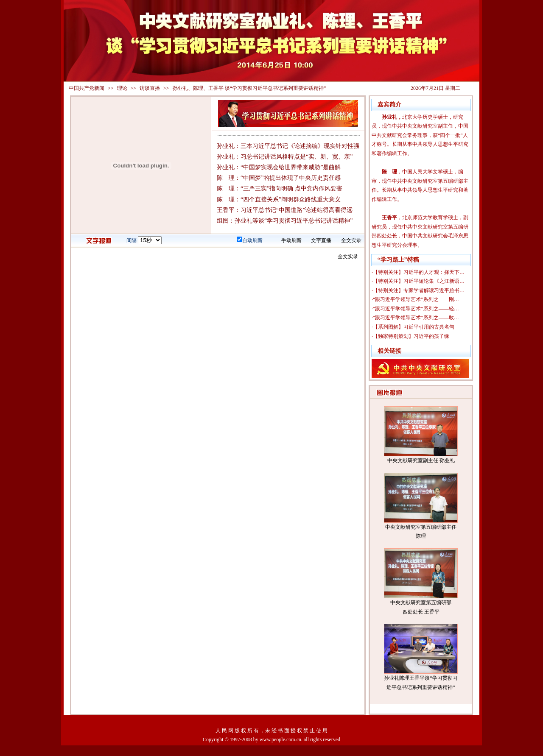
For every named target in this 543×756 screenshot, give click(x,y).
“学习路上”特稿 (398, 260)
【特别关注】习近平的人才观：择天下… (419, 272)
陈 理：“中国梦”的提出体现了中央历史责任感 (279, 178)
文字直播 (321, 240)
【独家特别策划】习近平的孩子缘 (411, 336)
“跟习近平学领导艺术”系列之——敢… (416, 318)
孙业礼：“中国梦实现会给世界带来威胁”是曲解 (279, 167)
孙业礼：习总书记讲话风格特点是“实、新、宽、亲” (285, 157)
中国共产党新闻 (87, 88)
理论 (122, 88)
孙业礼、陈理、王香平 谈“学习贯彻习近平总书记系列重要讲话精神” (249, 88)
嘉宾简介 (389, 105)
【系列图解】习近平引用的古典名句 (414, 327)
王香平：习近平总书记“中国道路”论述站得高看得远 (285, 210)
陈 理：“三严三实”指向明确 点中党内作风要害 (280, 188)
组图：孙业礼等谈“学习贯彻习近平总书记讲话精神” (285, 221)
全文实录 (351, 240)
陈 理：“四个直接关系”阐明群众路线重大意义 (279, 199)
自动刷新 (252, 240)
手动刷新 (291, 240)
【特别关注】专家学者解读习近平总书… (419, 290)
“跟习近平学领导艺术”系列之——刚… (416, 299)
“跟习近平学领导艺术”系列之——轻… (416, 309)
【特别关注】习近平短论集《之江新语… (419, 281)
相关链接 (389, 351)
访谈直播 (150, 88)
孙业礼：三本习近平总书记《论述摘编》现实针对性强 (288, 146)
